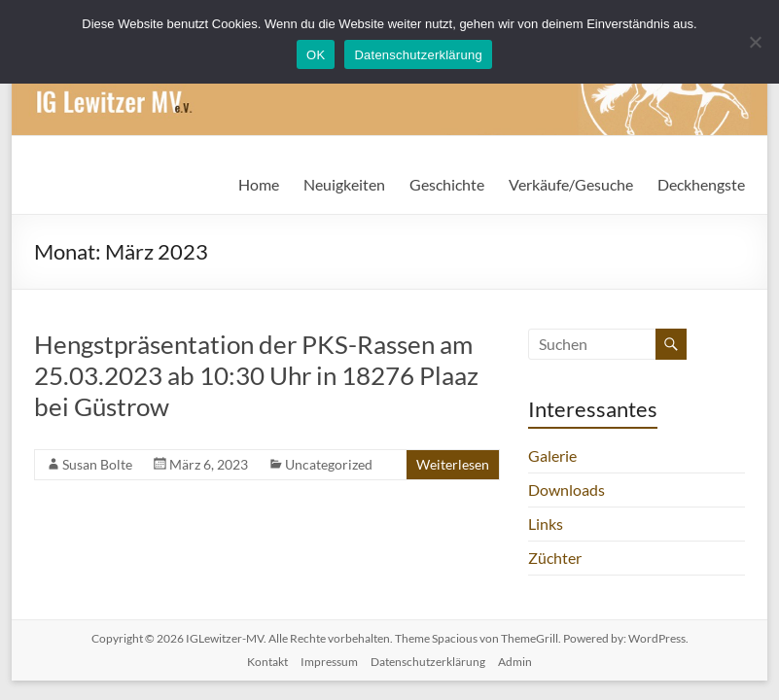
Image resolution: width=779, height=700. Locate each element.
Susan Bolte (97, 464)
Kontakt (267, 662)
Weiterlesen (453, 464)
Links (546, 524)
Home (259, 184)
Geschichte (447, 184)
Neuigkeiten (344, 184)
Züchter (555, 558)
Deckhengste (701, 184)
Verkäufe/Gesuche (571, 184)
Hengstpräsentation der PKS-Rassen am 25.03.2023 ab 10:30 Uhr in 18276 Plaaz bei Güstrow (256, 375)
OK (316, 55)
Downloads (567, 490)
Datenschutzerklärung (428, 662)
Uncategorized (329, 464)
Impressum (329, 662)
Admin (515, 662)
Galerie (552, 455)
